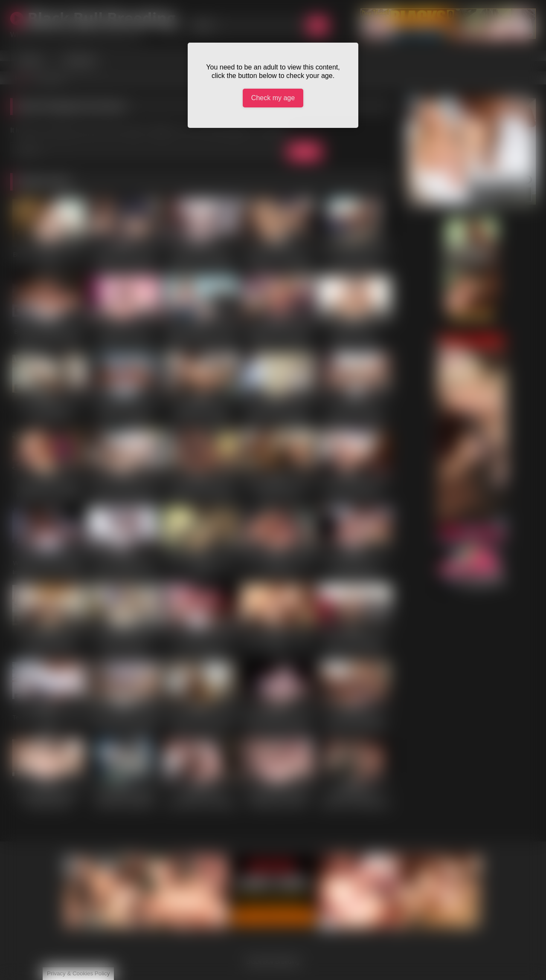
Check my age (273, 98)
